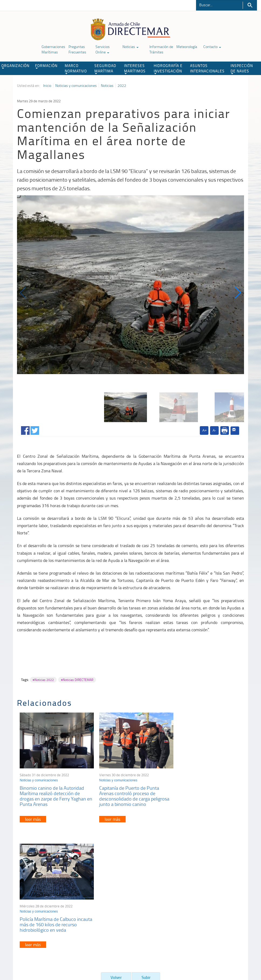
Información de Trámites (161, 49)
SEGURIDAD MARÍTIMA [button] (105, 69)
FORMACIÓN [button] (46, 66)
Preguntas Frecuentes (77, 49)
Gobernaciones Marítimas (53, 49)
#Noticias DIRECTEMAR (77, 680)
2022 (122, 86)
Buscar (250, 5)
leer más (33, 816)
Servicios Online (103, 49)
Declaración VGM (210, 900)
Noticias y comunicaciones (76, 86)
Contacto (212, 47)
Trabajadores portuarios (215, 893)
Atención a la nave (211, 886)
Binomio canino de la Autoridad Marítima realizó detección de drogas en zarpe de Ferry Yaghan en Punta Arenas (53, 793)
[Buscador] (219, 5)
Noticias (130, 47)
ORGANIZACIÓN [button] (15, 66)
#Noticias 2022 (43, 680)
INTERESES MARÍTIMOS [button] (135, 69)
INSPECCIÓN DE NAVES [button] (242, 69)
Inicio (47, 86)
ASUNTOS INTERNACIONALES (207, 68)
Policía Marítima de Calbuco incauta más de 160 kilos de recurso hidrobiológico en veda (202, 790)
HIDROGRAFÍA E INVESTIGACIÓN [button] (168, 69)
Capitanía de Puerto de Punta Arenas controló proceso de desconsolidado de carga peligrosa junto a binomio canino (130, 793)
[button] (238, 293)
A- (214, 430)
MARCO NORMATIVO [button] (76, 69)
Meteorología (187, 47)
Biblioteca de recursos (65, 952)
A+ (205, 430)
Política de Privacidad (29, 952)
